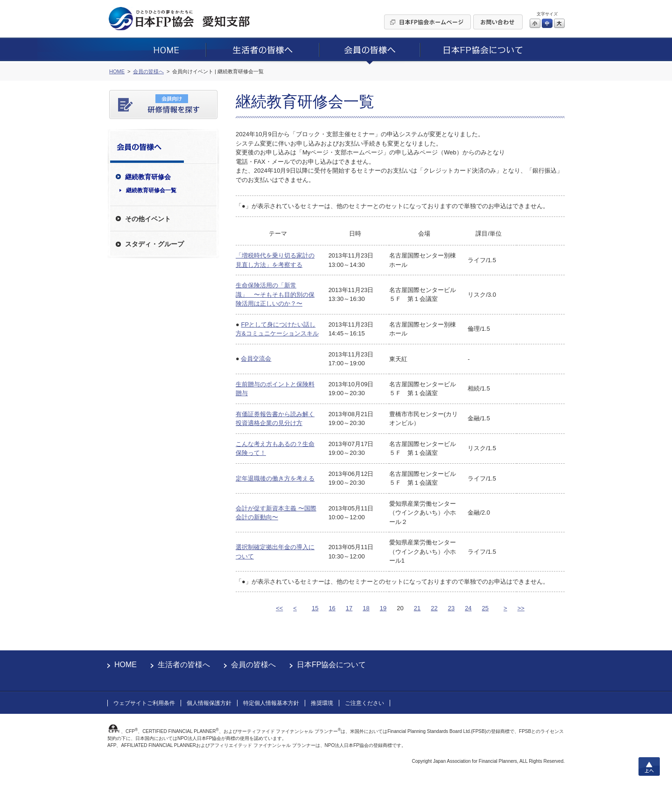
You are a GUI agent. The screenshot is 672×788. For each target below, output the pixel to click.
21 (417, 608)
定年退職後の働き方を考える (275, 478)
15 (315, 608)
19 (383, 608)
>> (521, 608)
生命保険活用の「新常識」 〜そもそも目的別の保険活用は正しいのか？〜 (275, 294)
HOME (126, 665)
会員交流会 (256, 359)
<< (279, 608)
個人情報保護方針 (209, 703)
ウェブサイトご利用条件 (144, 703)
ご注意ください (364, 703)
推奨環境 (322, 703)
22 (434, 608)
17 (349, 608)
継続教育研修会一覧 (151, 190)
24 (468, 608)
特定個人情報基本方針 (271, 703)
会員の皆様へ (253, 665)
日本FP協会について (331, 665)
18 (366, 608)
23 (451, 608)
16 (332, 608)
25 (485, 608)
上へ (649, 767)
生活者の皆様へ (184, 665)
